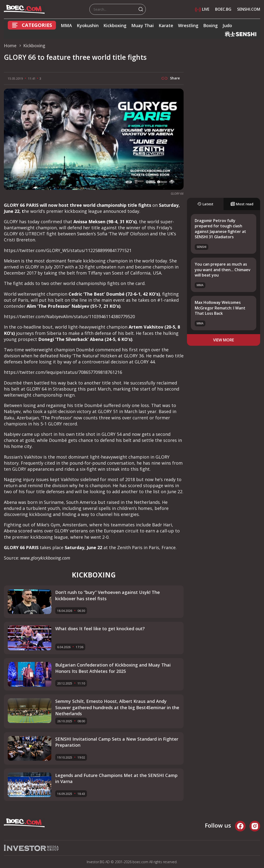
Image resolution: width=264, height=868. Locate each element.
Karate (166, 25)
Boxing (210, 25)
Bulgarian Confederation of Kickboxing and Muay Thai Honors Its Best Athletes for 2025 (113, 668)
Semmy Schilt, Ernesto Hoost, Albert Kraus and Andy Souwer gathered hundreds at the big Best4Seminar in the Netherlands (117, 707)
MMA (66, 25)
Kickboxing (115, 25)
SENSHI (202, 247)
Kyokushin (88, 25)
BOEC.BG (223, 9)
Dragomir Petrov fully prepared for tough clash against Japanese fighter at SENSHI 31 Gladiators (220, 229)
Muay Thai (143, 25)
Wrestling (188, 25)
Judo (227, 25)
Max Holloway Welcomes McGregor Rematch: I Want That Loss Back (220, 308)
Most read (242, 204)
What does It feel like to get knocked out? (100, 629)
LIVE (202, 9)
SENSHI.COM (249, 9)
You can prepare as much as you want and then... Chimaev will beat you (223, 270)
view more (224, 340)
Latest (205, 204)
